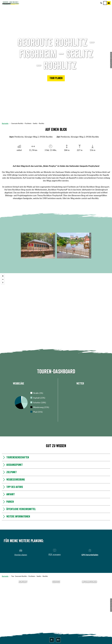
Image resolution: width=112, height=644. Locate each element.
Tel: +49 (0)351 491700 (23, 587)
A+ (58, 640)
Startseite (5, 123)
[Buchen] (109, 3)
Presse (56, 594)
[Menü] (105, 3)
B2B (56, 598)
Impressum (89, 594)
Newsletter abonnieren (56, 590)
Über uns (89, 587)
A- (52, 640)
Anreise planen (56, 587)
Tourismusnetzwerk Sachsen (89, 602)
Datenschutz (89, 598)
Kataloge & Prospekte (56, 602)
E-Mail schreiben (23, 590)
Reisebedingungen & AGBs (89, 606)
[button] (56, 78)
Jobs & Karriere (89, 590)
